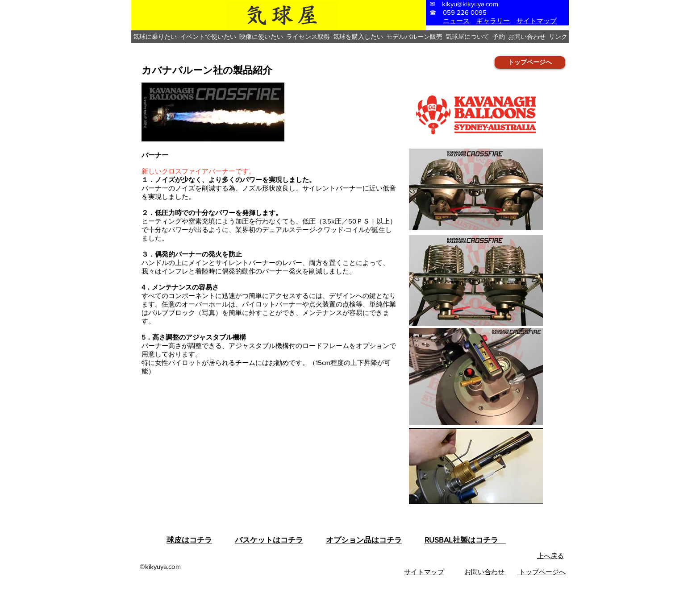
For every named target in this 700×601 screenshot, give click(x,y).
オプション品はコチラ (364, 540)
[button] (155, 37)
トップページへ (541, 572)
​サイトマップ (424, 572)
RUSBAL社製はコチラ (465, 540)
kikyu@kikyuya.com (470, 4)
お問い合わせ (485, 572)
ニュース (456, 21)
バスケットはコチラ (269, 540)
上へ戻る (550, 556)
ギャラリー (493, 21)
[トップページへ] (530, 62)
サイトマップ (537, 21)
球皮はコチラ (189, 540)
